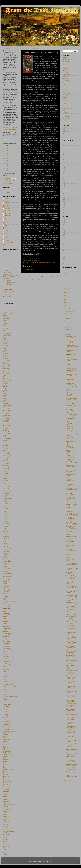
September (69, 316)
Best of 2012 (6, 169)
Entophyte (6, 469)
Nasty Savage (7, 648)
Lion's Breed (6, 605)
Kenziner (6, 572)
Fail (64, 134)
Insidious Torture (8, 548)
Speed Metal (66, 117)
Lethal (5, 593)
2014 (64, 157)
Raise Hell (6, 715)
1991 (64, 210)
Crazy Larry (8, 204)
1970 (64, 263)
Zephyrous (6, 846)
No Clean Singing (8, 295)
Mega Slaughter (7, 627)
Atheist (5, 349)
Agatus (5, 324)
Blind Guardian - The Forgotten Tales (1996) (71, 745)
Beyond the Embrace (9, 362)
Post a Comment (29, 269)
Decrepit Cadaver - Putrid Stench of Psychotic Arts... (70, 731)
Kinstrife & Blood (8, 580)
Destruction (6, 445)
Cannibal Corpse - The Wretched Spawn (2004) (71, 565)
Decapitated (6, 429)
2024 (66, 274)
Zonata (5, 851)
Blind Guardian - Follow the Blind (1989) (71, 740)
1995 (64, 202)
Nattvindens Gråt (8, 650)
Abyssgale (6, 315)
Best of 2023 (6, 150)
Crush (5, 400)
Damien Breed (7, 410)
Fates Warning (7, 490)
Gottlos (5, 512)
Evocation (6, 477)
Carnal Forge (7, 382)
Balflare (5, 352)
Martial (64, 89)
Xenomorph (6, 835)
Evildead (5, 475)
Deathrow (6, 427)
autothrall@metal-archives (10, 128)
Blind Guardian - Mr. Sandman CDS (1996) (71, 697)
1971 (64, 261)
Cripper (5, 395)
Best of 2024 (6, 149)
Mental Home (7, 630)
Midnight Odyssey (8, 635)
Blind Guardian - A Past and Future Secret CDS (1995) (71, 702)
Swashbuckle (7, 765)
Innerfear (6, 547)
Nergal (5, 663)
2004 (64, 178)
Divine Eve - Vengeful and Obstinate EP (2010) (71, 506)
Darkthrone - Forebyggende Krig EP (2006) (71, 519)
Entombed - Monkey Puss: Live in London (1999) (72, 347)
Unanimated (6, 788)
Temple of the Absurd (9, 770)
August (68, 318)
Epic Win (65, 127)
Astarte (5, 347)
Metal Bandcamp (8, 289)
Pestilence (6, 700)
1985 (64, 227)
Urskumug (6, 791)
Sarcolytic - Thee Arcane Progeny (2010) (70, 499)
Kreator (5, 583)
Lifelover (5, 600)
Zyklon (5, 853)
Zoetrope (6, 848)
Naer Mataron (7, 647)
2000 (64, 187)
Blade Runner (7, 365)
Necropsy (6, 658)
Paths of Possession (8, 698)
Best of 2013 (6, 167)
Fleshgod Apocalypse (9, 495)
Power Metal (66, 106)
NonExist (6, 671)
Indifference (49, 262)
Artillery (5, 340)
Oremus (5, 688)
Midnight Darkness (8, 633)
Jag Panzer (6, 558)
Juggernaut (6, 567)
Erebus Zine (6, 279)
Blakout (7, 201)
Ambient (65, 58)
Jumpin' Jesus (7, 568)
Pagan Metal (66, 102)
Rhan (6, 228)
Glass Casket (6, 505)
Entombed (6, 467)
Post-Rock (65, 104)
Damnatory (6, 412)
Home (41, 276)
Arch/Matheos (7, 334)
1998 (64, 195)
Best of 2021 (6, 154)
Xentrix (5, 836)
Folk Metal (65, 70)
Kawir (5, 570)
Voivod (5, 811)
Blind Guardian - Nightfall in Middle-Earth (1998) (71, 677)
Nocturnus (6, 670)
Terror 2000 (6, 775)
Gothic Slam (6, 510)
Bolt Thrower (7, 374)
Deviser (5, 447)
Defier (5, 435)
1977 (64, 248)
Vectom (5, 800)
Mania (5, 618)
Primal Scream (7, 705)
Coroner (5, 392)
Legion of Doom (7, 590)
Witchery (6, 826)
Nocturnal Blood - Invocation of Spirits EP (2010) (71, 430)
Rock (6, 233)
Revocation (6, 725)
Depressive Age (7, 439)
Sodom (5, 756)
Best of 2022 (6, 152)
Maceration (6, 613)
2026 (66, 270)
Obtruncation (7, 678)
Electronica (66, 68)
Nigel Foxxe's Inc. (8, 665)
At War (5, 344)
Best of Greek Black (8, 184)
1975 (64, 253)
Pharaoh (5, 701)
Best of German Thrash (9, 180)
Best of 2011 (6, 170)
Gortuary (6, 508)
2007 (64, 172)
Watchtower (6, 818)
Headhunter (6, 520)
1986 (64, 225)
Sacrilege (6, 735)
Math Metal (66, 91)
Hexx (4, 533)
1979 (64, 244)
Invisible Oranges (8, 287)
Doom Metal (66, 66)
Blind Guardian (7, 369)
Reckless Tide (7, 721)
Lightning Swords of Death (10, 602)
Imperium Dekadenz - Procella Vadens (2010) (71, 467)
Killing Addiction (8, 573)
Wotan (5, 830)
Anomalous (6, 327)
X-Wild (5, 833)
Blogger (50, 861)
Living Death (6, 607)
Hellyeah (5, 528)
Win (64, 129)
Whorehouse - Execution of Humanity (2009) (71, 613)
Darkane (5, 414)
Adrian (5, 322)
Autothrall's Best (7, 179)
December (69, 309)
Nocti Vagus (6, 668)
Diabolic (5, 450)
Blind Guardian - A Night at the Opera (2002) (71, 667)
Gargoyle (5, 503)
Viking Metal (66, 121)
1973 (64, 257)
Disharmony (6, 454)
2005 (64, 176)
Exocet (5, 483)
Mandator (6, 617)
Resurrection (7, 723)
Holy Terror (6, 537)
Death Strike (6, 425)
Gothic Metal (66, 77)
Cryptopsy (6, 404)
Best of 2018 (6, 159)
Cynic (5, 407)
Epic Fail (65, 136)
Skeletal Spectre (7, 755)
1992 (64, 208)
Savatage (5, 743)
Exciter (5, 478)
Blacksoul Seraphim (8, 190)
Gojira (5, 507)
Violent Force (7, 808)
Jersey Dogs (6, 560)
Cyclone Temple (7, 405)
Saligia (5, 736)
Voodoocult (6, 813)
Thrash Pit (6, 299)
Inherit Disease (7, 545)
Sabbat (5, 733)
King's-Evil (6, 578)
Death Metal (66, 64)
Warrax (5, 816)
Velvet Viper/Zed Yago (9, 805)
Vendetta (6, 806)
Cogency (5, 390)
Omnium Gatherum (8, 685)
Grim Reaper (7, 513)
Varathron (6, 798)
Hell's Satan (8, 216)
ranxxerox (8, 245)
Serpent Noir (7, 750)
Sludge (64, 114)
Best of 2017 (6, 160)
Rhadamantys (7, 726)
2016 (64, 153)
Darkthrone (6, 420)
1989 (64, 219)
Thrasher (6, 783)
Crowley (5, 397)
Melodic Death (66, 93)
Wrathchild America (8, 831)
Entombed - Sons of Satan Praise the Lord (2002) (71, 342)
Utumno (5, 796)
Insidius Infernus (8, 550)
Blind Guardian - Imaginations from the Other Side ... (71, 691)
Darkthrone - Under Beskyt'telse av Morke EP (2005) (71, 528)
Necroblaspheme (8, 652)
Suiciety (5, 761)
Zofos (4, 850)
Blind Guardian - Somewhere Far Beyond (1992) (70, 711)
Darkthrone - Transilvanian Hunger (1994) (70, 479)
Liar (4, 595)
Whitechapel (6, 821)
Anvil (4, 330)
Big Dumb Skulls (7, 270)
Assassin (5, 345)
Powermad (6, 703)
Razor (5, 718)
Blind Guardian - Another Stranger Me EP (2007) (71, 643)
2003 (28, 262)
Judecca (5, 565)
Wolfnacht (6, 828)
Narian (7, 226)
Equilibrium (6, 470)
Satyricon (6, 741)
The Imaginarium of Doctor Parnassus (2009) (71, 686)
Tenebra (5, 771)
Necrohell (6, 653)
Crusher (5, 402)
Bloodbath (6, 370)
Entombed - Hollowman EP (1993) (70, 379)
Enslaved (6, 465)
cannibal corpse (34, 262)
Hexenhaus (6, 532)
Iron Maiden (6, 553)
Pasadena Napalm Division (10, 696)
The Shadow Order (8, 751)
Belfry (6, 199)
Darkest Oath (7, 415)
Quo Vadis (6, 711)
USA (54, 262)
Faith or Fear (7, 488)
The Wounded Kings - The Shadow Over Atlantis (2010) (71, 577)
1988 (64, 221)
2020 (64, 145)
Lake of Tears (7, 587)
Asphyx (5, 342)
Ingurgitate (6, 543)
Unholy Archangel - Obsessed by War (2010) (71, 443)
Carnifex (5, 384)
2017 (64, 151)
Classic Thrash (7, 272)
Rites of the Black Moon (9, 297)
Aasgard (5, 312)
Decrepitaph (6, 434)
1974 (64, 255)
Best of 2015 (6, 164)
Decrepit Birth (7, 432)
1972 (64, 259)
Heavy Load (6, 523)
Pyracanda (6, 706)
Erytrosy (5, 472)
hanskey (7, 240)
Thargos (5, 780)
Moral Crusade (7, 640)
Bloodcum (6, 372)
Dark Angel (6, 419)
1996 (64, 200)
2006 (64, 174)
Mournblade (6, 643)
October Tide (7, 680)
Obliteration (6, 676)
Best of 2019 (6, 157)
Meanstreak (6, 625)
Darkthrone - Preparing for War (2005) (71, 533)
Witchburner (7, 824)
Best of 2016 (6, 162)
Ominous (5, 683)
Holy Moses (6, 535)
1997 (64, 197)
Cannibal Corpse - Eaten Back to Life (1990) (71, 637)
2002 (64, 182)
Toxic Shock (6, 785)
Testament (6, 776)
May (67, 325)
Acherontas (6, 317)
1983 (64, 231)
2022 (66, 279)
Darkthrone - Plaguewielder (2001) (70, 411)
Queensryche (7, 708)
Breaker (5, 375)
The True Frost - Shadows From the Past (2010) (71, 551)
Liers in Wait (7, 598)
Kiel (6, 221)
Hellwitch (6, 527)
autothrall (8, 238)
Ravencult (6, 716)
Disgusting (6, 452)
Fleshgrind (6, 497)
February (68, 332)
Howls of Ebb (7, 192)
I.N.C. (4, 542)
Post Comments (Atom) (36, 280)
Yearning (5, 838)
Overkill (5, 691)
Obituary (5, 675)
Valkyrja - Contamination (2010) (70, 556)
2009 (64, 168)
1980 (64, 238)
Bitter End (6, 364)
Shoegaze (65, 112)
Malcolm (7, 223)
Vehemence (6, 801)
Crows (5, 399)
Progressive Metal (67, 108)
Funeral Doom (66, 74)
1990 (64, 212)
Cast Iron (6, 385)
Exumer (5, 485)
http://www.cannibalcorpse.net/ (32, 258)
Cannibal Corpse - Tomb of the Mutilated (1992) (71, 627)
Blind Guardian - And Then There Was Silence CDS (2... (71, 672)
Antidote (5, 329)
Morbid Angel (7, 641)
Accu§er (5, 320)
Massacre (6, 623)
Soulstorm (6, 758)
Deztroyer (6, 449)
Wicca (5, 823)
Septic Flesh (6, 748)
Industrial (65, 87)
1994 (64, 204)
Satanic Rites (7, 740)
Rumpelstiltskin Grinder (10, 731)
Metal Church (7, 632)
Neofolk (65, 98)
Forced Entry (7, 500)
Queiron (5, 710)
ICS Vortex (6, 540)
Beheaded (6, 357)
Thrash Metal (66, 119)
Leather (5, 588)
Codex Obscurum (8, 275)
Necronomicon (7, 656)
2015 (64, 155)
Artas (5, 337)
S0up (6, 235)
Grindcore (65, 79)
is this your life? (9, 243)
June (67, 323)
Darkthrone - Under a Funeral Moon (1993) (71, 484)
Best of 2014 (6, 165)
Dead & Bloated (7, 422)
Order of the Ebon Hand (9, 686)
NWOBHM (65, 100)
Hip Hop (65, 83)
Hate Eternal (6, 518)
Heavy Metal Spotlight (9, 283)
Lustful (5, 610)
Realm (5, 720)
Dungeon (5, 457)
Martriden (6, 620)
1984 (64, 229)
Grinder (5, 515)
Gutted (5, 517)
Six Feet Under (7, 753)
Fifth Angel (6, 493)
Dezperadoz (6, 442)
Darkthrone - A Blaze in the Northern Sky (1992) (72, 490)
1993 (64, 206)
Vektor (5, 803)
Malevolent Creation (8, 615)
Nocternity (6, 666)
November (69, 311)
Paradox (5, 693)
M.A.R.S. (5, 612)
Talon (4, 766)
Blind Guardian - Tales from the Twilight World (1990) (71, 716)
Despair (5, 440)
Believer (5, 359)
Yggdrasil (6, 839)
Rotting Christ (7, 730)
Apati (5, 332)
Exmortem (6, 482)
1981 (64, 236)
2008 (64, 170)
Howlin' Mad (6, 538)
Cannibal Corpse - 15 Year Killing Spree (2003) (71, 588)
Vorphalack (6, 815)
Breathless (6, 377)
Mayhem (5, 622)
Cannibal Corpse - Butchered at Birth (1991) (71, 632)
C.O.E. (5, 389)
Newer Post (27, 276)
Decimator (6, 430)
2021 (64, 142)
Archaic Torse (7, 335)
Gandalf (5, 502)
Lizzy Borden (7, 608)
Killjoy (5, 575)
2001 (64, 185)
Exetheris (6, 480)
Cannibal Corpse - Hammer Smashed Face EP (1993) (71, 622)
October (68, 314)
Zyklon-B (6, 854)
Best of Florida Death (8, 182)
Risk (4, 728)
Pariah (5, 695)
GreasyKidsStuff (9, 211)
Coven (5, 394)
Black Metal (66, 62)
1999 (64, 193)
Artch (5, 339)
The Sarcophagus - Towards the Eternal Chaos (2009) (72, 608)
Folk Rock (65, 72)
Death (5, 424)
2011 (64, 163)
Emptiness (6, 462)
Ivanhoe (5, 557)
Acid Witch (6, 319)
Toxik (4, 786)
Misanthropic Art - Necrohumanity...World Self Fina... (72, 425)
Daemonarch (6, 409)
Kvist (4, 585)
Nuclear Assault (7, 673)
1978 (64, 246)
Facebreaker (6, 487)
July (67, 320)
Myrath (5, 645)
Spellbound (6, 760)
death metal (42, 262)
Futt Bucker (8, 206)
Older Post (55, 276)
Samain (5, 738)
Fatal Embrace (7, 492)
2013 (64, 159)
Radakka (5, 713)
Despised (6, 444)
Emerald (5, 458)
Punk (64, 110)
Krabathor (6, 582)
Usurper (5, 793)
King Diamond (7, 577)
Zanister (5, 843)
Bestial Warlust (7, 360)
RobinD (7, 230)
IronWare (6, 555)
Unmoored (6, 790)
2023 (66, 277)
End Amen (6, 464)
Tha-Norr (6, 778)
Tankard (5, 768)
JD (5, 218)
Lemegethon (6, 592)
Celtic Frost (6, 387)
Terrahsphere (7, 773)
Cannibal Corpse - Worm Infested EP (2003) (71, 582)
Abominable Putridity (9, 314)
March (68, 330)
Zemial (5, 844)
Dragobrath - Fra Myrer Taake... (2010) (70, 657)
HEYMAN (7, 213)
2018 (64, 149)
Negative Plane (7, 660)
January (68, 334)
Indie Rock (65, 85)
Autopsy (5, 350)
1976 (64, 251)
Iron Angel (6, 552)
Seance (5, 746)
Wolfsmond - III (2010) (72, 502)
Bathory (5, 355)
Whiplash (6, 820)
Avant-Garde (66, 60)
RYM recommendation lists (10, 129)
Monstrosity (6, 637)
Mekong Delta (7, 628)
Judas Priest (6, 563)
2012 (64, 161)
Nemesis (5, 661)
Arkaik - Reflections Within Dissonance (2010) (71, 359)
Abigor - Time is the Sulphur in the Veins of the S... (72, 538)
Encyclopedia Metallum (9, 277)
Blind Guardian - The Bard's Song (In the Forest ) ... (71, 662)
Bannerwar (6, 354)
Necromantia (7, 655)
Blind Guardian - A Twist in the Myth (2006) (71, 648)
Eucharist (6, 473)
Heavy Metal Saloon (8, 281)
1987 (64, 223)
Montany (5, 638)
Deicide (5, 437)
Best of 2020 (6, 155)
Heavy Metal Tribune (9, 285)
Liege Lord (6, 597)
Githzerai (7, 208)
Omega (5, 681)
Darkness (6, 417)
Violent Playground (8, 810)
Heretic (5, 530)
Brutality (6, 379)
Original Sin (6, 690)
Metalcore (65, 96)
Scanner (5, 745)
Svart (4, 763)
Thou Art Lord (7, 781)
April (67, 327)
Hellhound (6, 525)
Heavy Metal (66, 81)
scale (4, 69)
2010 (64, 166)
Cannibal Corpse (7, 380)
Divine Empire (7, 455)
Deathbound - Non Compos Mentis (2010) (70, 420)
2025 (66, 272)
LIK (4, 603)
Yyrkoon (5, 841)
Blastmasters (7, 367)
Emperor (5, 460)
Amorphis (6, 325)
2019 (64, 147)
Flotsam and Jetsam (8, 498)
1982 (64, 233)
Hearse (5, 522)
